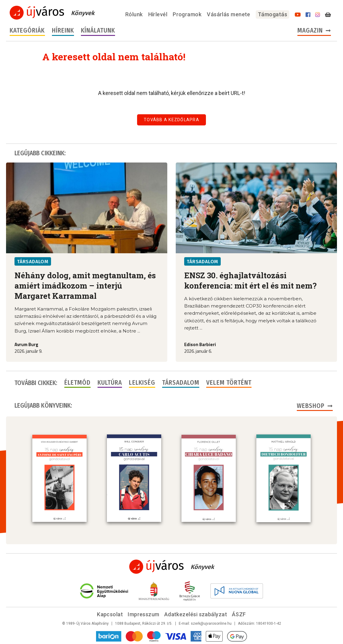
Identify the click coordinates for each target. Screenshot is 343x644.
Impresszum (144, 614)
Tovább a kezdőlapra (171, 120)
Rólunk (134, 14)
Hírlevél (158, 14)
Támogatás (272, 14)
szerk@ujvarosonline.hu (211, 623)
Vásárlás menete (229, 14)
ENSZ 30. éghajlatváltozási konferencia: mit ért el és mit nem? (250, 280)
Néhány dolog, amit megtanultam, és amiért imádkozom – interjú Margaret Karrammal (85, 286)
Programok (187, 14)
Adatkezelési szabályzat (196, 614)
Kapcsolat (110, 614)
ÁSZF (239, 614)
